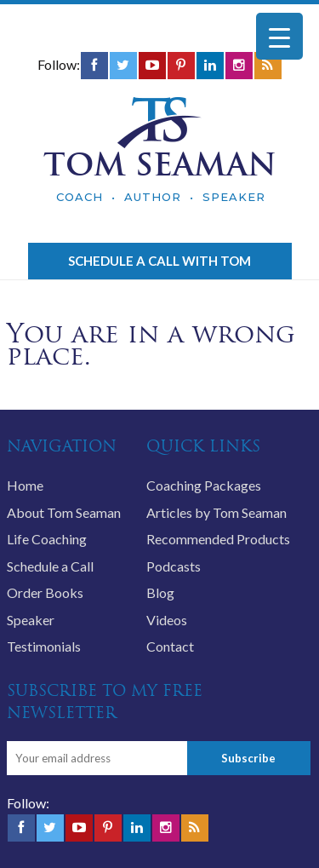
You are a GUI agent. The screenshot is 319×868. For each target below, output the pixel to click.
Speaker (31, 620)
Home (25, 485)
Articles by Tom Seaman (216, 512)
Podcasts (174, 566)
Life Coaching (47, 539)
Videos (167, 620)
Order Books (45, 592)
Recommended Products (218, 539)
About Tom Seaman (64, 512)
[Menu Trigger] (279, 36)
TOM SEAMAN (160, 164)
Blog (160, 592)
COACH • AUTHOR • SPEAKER (161, 197)
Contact (170, 646)
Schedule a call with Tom (159, 261)
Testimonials (44, 646)
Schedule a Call (50, 566)
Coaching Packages (204, 485)
